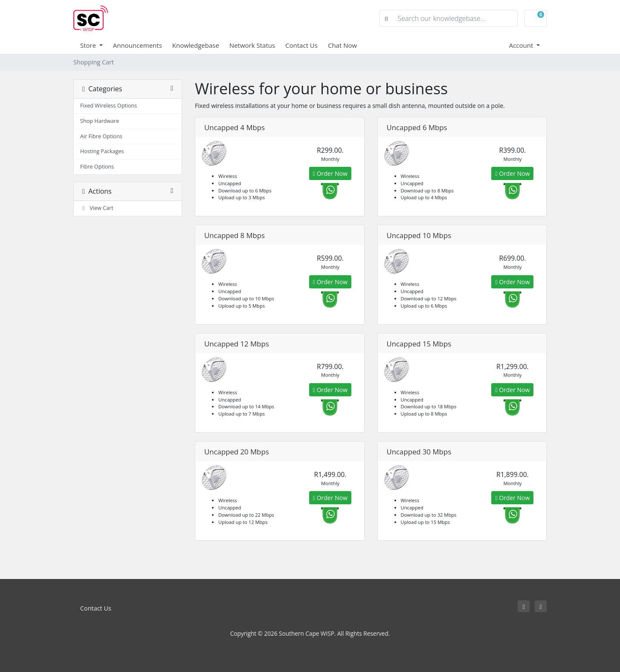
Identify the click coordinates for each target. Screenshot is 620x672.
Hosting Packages (102, 151)
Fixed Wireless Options (109, 106)
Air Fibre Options (101, 136)
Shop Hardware (100, 121)
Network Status (252, 45)
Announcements (138, 45)
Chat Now (342, 45)
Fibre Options (97, 167)
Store (89, 45)
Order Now (330, 173)
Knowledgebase (196, 45)
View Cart (97, 208)
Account (522, 45)
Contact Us (301, 45)
